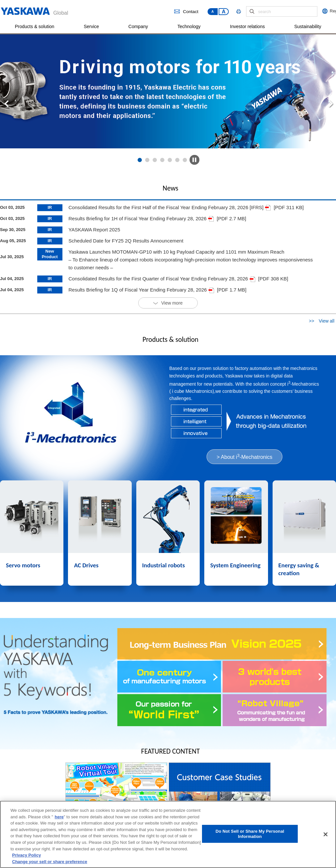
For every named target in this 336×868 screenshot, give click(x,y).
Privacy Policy (26, 856)
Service (91, 26)
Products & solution (35, 26)
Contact (186, 12)
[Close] (326, 836)
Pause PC (194, 160)
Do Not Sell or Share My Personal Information (250, 835)
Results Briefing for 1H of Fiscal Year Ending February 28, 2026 (141, 218)
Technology (189, 26)
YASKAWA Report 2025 (94, 230)
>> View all (322, 321)
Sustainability (308, 26)
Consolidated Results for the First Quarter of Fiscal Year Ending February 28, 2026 (162, 279)
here (59, 818)
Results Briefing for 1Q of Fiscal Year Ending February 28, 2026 (141, 290)
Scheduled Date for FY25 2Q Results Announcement (126, 241)
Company (138, 26)
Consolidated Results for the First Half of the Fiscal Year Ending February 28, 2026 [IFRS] (169, 207)
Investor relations (248, 26)
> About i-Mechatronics (245, 456)
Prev (11, 104)
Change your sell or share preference (50, 863)
